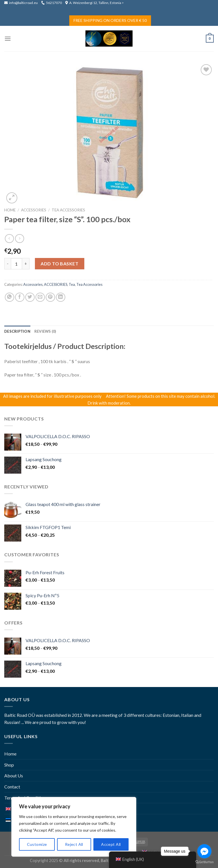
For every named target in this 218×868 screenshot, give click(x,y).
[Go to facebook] (204, 851)
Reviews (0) (45, 331)
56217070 (52, 3)
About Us (14, 776)
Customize (37, 844)
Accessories (33, 284)
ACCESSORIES (34, 210)
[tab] (17, 331)
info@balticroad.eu (21, 3)
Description (17, 331)
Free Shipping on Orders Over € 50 (110, 20)
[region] (74, 827)
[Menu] (8, 38)
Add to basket (59, 264)
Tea (72, 284)
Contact (12, 787)
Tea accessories (68, 210)
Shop (9, 765)
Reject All (74, 844)
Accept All (111, 844)
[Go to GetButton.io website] (204, 862)
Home (10, 210)
